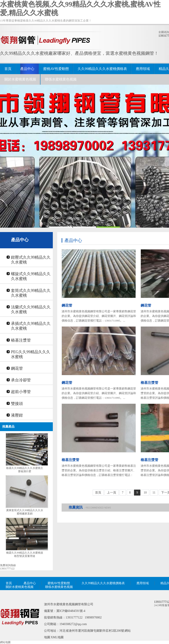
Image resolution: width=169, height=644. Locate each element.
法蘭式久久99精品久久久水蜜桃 (31, 309)
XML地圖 (57, 637)
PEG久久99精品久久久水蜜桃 (31, 354)
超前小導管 (21, 392)
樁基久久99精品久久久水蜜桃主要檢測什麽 (25, 470)
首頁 (8, 69)
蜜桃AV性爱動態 (56, 69)
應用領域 (143, 69)
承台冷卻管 (21, 380)
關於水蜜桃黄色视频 (20, 79)
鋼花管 (17, 368)
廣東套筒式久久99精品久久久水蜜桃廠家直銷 (25, 512)
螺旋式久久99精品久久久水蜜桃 (31, 276)
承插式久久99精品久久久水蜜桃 (31, 326)
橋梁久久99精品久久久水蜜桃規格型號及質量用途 (25, 554)
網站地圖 (5, 642)
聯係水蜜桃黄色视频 (61, 79)
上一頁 (112, 493)
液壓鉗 (17, 415)
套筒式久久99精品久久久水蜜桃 (31, 293)
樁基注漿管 (21, 340)
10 (145, 493)
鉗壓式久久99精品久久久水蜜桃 (31, 260)
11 (154, 493)
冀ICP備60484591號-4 (71, 611)
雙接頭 (17, 404)
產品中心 (27, 69)
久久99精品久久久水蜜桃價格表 (102, 69)
